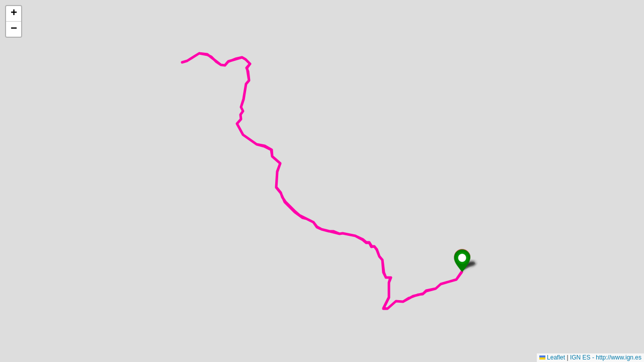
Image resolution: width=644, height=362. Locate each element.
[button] (462, 261)
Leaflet (552, 357)
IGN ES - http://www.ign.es (606, 357)
